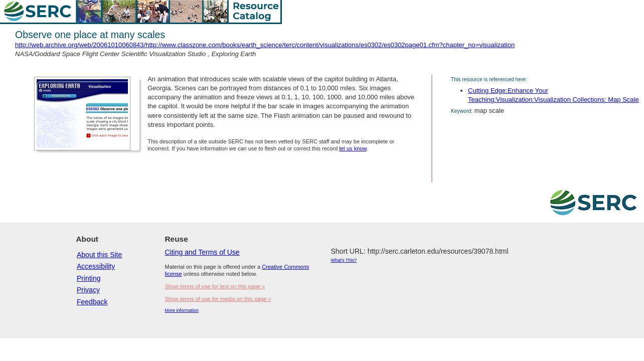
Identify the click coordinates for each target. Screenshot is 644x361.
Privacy (88, 290)
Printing (89, 278)
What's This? (344, 260)
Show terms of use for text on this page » (215, 286)
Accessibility (96, 266)
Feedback (92, 302)
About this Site (99, 255)
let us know (353, 148)
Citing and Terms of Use (202, 252)
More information (182, 310)
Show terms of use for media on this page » (218, 299)
